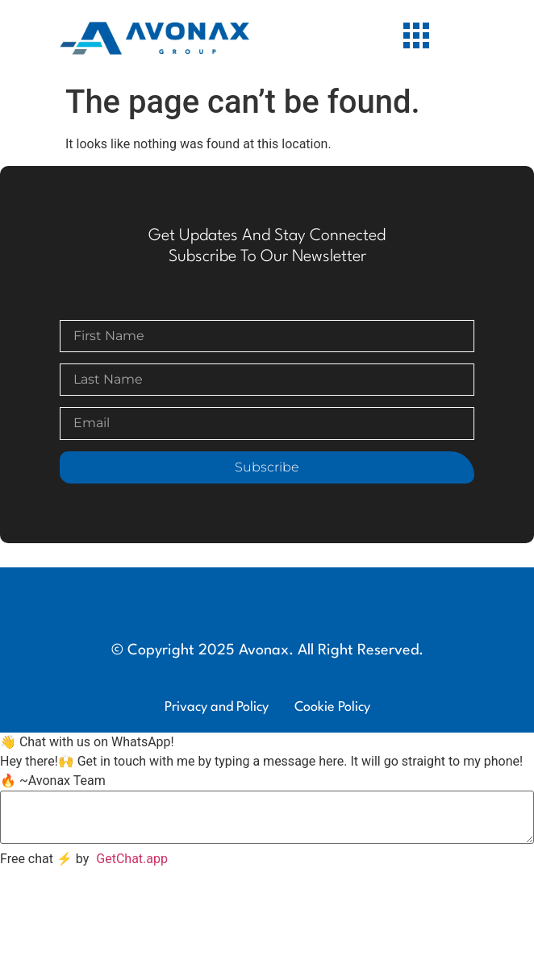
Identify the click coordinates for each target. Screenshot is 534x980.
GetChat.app (132, 859)
